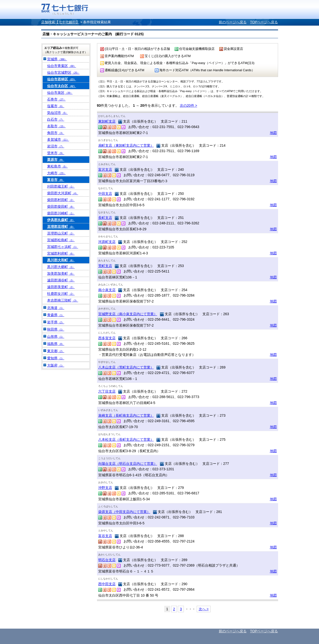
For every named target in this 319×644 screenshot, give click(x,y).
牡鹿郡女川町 (61, 294)
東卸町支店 (107, 121)
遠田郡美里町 (61, 287)
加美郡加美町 (61, 273)
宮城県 (57, 59)
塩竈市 (56, 106)
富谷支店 (105, 536)
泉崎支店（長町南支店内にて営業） (126, 415)
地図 (273, 133)
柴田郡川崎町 (61, 213)
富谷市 (56, 180)
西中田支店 (107, 584)
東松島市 (58, 166)
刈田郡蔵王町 (61, 186)
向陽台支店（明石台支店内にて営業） (128, 464)
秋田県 (56, 329)
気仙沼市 (58, 113)
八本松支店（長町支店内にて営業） (126, 440)
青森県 (56, 315)
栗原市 (56, 160)
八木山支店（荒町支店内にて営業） (126, 367)
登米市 (56, 153)
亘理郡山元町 (61, 233)
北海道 (56, 308)
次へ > (204, 609)
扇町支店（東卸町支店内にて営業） (126, 145)
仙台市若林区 (62, 79)
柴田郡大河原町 (63, 193)
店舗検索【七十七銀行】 (60, 22)
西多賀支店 (107, 338)
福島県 (56, 344)
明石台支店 (107, 560)
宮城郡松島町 (61, 240)
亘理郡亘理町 (61, 227)
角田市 (56, 133)
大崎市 (56, 173)
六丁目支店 (107, 391)
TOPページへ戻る (264, 22)
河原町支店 (107, 242)
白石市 (56, 119)
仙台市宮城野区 (63, 72)
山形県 (56, 337)
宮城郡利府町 (61, 253)
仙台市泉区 (60, 93)
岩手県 (56, 322)
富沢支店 (105, 169)
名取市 (56, 126)
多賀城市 (58, 139)
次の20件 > (189, 105)
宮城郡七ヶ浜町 (63, 247)
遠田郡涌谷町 (61, 280)
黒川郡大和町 (61, 260)
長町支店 (105, 218)
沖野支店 (105, 488)
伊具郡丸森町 (61, 220)
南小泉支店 (107, 290)
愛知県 (56, 358)
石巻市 (56, 99)
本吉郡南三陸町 (63, 300)
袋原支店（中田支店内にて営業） (124, 512)
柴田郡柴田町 (61, 206)
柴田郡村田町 (61, 200)
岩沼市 (56, 146)
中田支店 (105, 194)
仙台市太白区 (62, 86)
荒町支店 (105, 266)
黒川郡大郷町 (61, 267)
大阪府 (56, 365)
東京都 (56, 351)
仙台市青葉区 (62, 66)
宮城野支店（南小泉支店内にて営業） (128, 314)
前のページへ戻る (233, 22)
